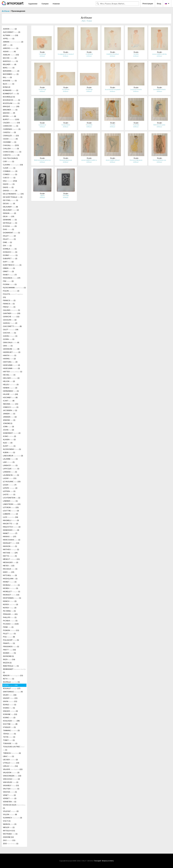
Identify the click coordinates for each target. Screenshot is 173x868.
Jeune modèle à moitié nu (89, 160)
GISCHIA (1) (9, 333)
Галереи (45, 4)
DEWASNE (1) (10, 220)
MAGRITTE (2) (11, 524)
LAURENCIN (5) (11, 475)
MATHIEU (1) (11, 549)
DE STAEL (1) (11, 200)
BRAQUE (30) (11, 106)
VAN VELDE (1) (11, 782)
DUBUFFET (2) (10, 258)
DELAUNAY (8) (10, 207)
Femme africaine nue (159, 160)
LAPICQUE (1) (11, 469)
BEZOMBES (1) (11, 74)
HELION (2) (9, 381)
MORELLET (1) (12, 591)
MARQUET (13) (11, 543)
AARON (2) (10, 29)
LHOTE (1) (9, 494)
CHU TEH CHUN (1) (10, 158)
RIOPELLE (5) (11, 682)
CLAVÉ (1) (9, 168)
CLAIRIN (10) (13, 165)
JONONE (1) (8, 423)
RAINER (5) (9, 653)
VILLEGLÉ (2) (11, 811)
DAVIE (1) (8, 187)
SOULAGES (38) (11, 721)
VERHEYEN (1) (10, 802)
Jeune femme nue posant (113, 89)
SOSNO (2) (9, 717)
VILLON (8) (10, 814)
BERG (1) (9, 68)
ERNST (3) (8, 271)
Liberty (42, 195)
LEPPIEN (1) (9, 491)
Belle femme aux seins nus (42, 160)
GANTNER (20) (12, 313)
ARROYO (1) (11, 48)
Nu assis (136, 54)
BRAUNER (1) (10, 110)
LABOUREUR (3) (13, 456)
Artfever (6, 11)
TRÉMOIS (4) (12, 753)
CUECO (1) (9, 178)
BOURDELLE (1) (9, 97)
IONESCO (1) (11, 407)
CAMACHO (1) (11, 126)
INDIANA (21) (11, 404)
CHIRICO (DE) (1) (12, 152)
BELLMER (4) (10, 64)
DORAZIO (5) (10, 252)
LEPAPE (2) (10, 488)
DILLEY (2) (9, 236)
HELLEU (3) (11, 384)
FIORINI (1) (10, 284)
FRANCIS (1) (9, 300)
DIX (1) (7, 246)
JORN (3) (8, 427)
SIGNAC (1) (9, 708)
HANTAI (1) (10, 355)
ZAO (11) (9, 840)
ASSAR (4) (9, 51)
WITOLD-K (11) (9, 831)
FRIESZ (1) (9, 307)
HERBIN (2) (10, 388)
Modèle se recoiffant (113, 54)
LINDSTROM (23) (12, 504)
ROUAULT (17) (12, 688)
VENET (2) (9, 795)
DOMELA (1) (10, 249)
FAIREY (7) (10, 275)
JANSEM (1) (9, 414)
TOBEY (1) (9, 740)
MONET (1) (10, 582)
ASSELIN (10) (11, 55)
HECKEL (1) (9, 375)
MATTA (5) (10, 556)
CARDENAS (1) (12, 129)
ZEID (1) (11, 844)
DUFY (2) (8, 262)
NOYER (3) (11, 604)
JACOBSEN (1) (10, 410)
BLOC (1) (9, 84)
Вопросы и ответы (108, 861)
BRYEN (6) (9, 116)
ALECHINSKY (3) (12, 32)
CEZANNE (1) (10, 142)
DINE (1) (7, 242)
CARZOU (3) (9, 132)
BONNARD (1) (11, 90)
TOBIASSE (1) (10, 743)
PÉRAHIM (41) (10, 614)
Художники (33, 4)
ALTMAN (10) (11, 35)
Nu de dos (136, 125)
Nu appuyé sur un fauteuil (66, 54)
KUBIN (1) (9, 452)
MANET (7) (10, 533)
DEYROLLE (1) (10, 223)
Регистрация (148, 3)
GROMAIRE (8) (11, 349)
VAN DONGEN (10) (12, 776)
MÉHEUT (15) (11, 559)
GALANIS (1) (11, 310)
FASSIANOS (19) (12, 278)
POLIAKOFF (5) (11, 640)
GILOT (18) (11, 329)
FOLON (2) (11, 291)
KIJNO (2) (9, 436)
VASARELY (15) (11, 785)
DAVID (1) (9, 184)
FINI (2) (8, 281)
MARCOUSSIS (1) (12, 540)
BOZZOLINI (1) (11, 103)
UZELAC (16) (10, 766)
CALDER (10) (11, 123)
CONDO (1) (10, 174)
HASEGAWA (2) (11, 365)
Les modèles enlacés (159, 89)
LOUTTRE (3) (11, 511)
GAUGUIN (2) (10, 320)
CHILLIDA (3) (11, 148)
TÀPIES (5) (9, 734)
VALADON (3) (11, 772)
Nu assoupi (42, 54)
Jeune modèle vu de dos (159, 54)
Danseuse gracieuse (66, 160)
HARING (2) (9, 359)
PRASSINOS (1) (11, 646)
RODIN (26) (10, 685)
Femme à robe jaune (136, 160)
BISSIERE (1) (10, 81)
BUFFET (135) (11, 119)
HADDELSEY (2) (12, 352)
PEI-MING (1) (9, 611)
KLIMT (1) (9, 446)
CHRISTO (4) (11, 155)
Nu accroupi (42, 89)
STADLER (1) (9, 727)
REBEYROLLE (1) (11, 666)
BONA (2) (7, 87)
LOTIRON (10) (11, 507)
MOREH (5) (11, 588)
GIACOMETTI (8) (12, 326)
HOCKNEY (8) (10, 397)
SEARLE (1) (10, 705)
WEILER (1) (9, 827)
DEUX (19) (9, 216)
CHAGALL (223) (11, 145)
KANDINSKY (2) (12, 433)
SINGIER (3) (10, 711)
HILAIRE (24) (10, 394)
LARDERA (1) (10, 472)
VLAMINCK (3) (12, 818)
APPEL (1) (9, 39)
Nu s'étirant (66, 89)
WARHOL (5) (10, 824)
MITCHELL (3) (10, 575)
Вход (159, 3)
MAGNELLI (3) (11, 520)
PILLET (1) (9, 634)
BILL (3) (7, 77)
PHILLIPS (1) (10, 617)
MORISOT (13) (11, 595)
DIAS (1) (8, 229)
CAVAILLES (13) (11, 136)
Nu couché (89, 125)
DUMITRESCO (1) (12, 265)
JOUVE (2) (8, 430)
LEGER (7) (10, 485)
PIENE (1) (8, 627)
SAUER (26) (10, 695)
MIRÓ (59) (9, 572)
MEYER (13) (9, 566)
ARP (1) (8, 45)
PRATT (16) (9, 650)
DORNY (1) (10, 255)
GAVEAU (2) (10, 323)
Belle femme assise (159, 125)
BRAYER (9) (9, 113)
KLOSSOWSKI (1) (12, 449)
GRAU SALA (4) (11, 342)
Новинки (56, 4)
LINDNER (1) (10, 501)
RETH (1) (9, 679)
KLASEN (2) (9, 439)
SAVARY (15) (10, 698)
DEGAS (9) (9, 203)
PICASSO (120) (11, 624)
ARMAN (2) (13, 42)
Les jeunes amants (136, 89)
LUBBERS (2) (10, 514)
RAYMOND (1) (8, 656)
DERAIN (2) (9, 213)
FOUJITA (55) (13, 296)
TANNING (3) (11, 730)
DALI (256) (10, 181)
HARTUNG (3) (10, 362)
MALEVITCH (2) (12, 527)
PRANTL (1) (9, 643)
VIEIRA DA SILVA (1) (14, 806)
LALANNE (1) (10, 459)
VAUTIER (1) (11, 789)
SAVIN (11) (10, 701)
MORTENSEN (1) (12, 598)
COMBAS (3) (10, 171)
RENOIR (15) (13, 675)
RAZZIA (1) (7, 663)
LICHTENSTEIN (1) (12, 498)
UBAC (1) (8, 756)
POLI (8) (9, 637)
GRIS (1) (8, 346)
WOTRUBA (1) (10, 834)
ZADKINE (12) (8, 837)
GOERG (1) (10, 336)
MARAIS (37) (10, 536)
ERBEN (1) (9, 268)
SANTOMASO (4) (13, 692)
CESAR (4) (10, 139)
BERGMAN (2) (11, 71)
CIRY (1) (9, 161)
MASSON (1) (10, 546)
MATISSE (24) (10, 553)
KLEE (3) (8, 443)
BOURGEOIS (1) (12, 100)
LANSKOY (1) (10, 465)
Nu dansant (89, 54)
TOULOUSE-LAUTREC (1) (14, 748)
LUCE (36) (11, 517)
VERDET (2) (10, 798)
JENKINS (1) (9, 420)
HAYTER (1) (13, 372)
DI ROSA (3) (10, 226)
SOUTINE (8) (10, 724)
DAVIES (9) (10, 191)
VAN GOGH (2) (11, 779)
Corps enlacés (66, 125)
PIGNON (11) (11, 630)
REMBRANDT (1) (14, 671)
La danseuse (42, 125)
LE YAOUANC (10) (12, 481)
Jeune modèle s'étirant (113, 160)
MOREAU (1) (11, 585)
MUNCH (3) (10, 601)
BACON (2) (10, 58)
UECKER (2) (10, 760)
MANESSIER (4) (11, 530)
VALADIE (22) (13, 769)
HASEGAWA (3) (11, 368)
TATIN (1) (9, 737)
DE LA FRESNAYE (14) (13, 194)
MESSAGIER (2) (11, 562)
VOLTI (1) (7, 821)
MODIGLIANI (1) (10, 579)
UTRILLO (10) (11, 763)
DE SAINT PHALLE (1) (13, 197)
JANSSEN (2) (10, 417)
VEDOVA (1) (10, 792)
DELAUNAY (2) (11, 210)
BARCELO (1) (10, 61)
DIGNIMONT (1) (11, 233)
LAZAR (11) (10, 478)
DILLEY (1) (9, 239)
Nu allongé (89, 89)
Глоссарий (97, 861)
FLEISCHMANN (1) (14, 288)
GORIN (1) (9, 339)
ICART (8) (9, 401)
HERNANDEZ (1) (11, 391)
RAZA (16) (9, 659)
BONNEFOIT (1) (11, 93)
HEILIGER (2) (11, 378)
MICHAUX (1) (10, 569)
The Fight (66, 195)
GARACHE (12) (11, 317)
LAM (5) (9, 462)
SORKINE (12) (10, 714)
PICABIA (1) (10, 621)
